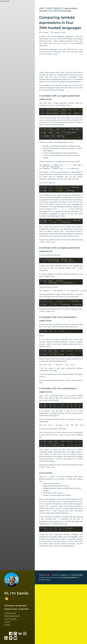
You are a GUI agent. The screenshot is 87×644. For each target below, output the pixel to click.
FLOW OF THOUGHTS (53, 8)
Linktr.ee (7, 622)
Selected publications (12, 616)
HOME (41, 8)
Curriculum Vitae (10, 613)
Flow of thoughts (10, 619)
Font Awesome (69, 577)
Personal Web (77, 575)
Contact (7, 625)
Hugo (63, 575)
